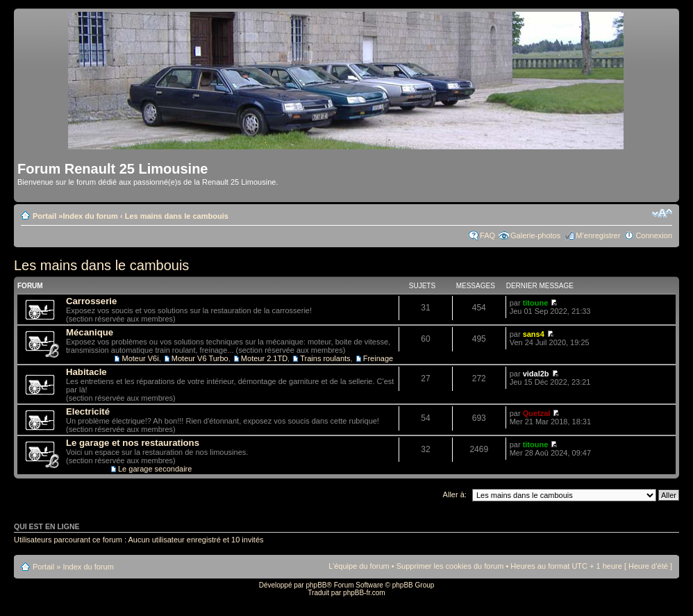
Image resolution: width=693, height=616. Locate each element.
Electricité (88, 411)
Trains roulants (325, 358)
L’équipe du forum (359, 566)
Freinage (378, 358)
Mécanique (90, 332)
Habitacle (86, 372)
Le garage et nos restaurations (133, 443)
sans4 (534, 334)
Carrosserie (91, 301)
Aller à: (455, 494)
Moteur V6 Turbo (200, 358)
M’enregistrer (598, 235)
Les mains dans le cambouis (177, 216)
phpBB (316, 585)
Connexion (654, 235)
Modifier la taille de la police (662, 213)
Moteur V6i (140, 358)
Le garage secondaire (155, 469)
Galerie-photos (535, 235)
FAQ (487, 235)
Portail (44, 216)
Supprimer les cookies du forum (450, 566)
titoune (536, 303)
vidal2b (536, 374)
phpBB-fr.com (364, 593)
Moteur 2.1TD (264, 358)
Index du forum (90, 216)
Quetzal (537, 413)
